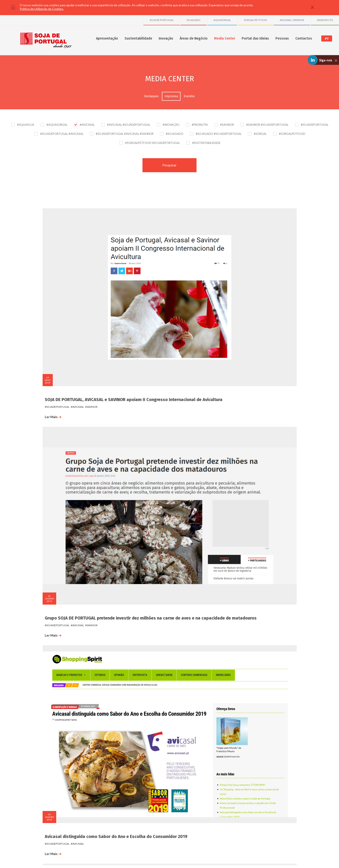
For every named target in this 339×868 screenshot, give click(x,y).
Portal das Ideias (255, 38)
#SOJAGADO (175, 134)
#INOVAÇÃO (171, 125)
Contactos (304, 38)
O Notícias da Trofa (193, 561)
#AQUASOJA (26, 125)
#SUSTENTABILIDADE (206, 143)
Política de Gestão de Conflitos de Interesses (211, 859)
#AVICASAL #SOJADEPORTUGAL (129, 125)
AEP (110, 461)
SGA (77, 778)
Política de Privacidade (46, 859)
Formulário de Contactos (282, 774)
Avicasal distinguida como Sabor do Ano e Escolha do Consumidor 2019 (200, 265)
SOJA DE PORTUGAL (162, 20)
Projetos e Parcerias (125, 774)
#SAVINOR (227, 125)
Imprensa (171, 96)
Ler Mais (47, 293)
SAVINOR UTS (325, 20)
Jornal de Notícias (124, 661)
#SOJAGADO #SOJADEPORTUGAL (219, 134)
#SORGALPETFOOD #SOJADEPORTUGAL (153, 143)
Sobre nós (41, 769)
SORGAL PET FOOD (255, 20)
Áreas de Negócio (194, 38)
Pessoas (282, 38)
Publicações (120, 778)
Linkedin (288, 840)
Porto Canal (185, 461)
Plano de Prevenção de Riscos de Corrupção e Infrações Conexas (147, 859)
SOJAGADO (193, 20)
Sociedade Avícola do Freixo (246, 810)
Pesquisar (169, 165)
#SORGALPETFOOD (292, 134)
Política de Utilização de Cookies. (42, 9)
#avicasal (71, 283)
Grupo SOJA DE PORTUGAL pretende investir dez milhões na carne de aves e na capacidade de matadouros (136, 268)
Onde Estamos (277, 769)
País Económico (257, 260)
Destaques (151, 96)
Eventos (189, 96)
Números (41, 774)
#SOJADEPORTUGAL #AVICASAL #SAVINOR (125, 134)
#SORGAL (260, 134)
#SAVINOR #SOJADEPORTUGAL (267, 125)
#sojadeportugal (51, 283)
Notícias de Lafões (57, 561)
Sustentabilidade (138, 38)
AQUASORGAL (222, 20)
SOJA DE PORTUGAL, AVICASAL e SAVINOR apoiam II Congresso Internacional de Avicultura (68, 268)
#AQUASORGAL (57, 125)
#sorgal (138, 468)
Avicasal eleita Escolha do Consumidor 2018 (200, 363)
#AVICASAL (87, 125)
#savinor (85, 283)
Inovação (166, 38)
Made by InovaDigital (294, 862)
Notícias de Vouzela (58, 661)
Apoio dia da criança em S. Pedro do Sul (133, 363)
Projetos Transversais (126, 783)
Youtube (300, 840)
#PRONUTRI (200, 125)
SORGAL (234, 778)
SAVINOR (235, 783)
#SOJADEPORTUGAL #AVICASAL (62, 134)
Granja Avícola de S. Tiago (245, 796)
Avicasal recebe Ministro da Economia (66, 363)
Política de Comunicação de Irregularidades (85, 859)
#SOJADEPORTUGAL (315, 125)
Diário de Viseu (53, 461)
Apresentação (107, 38)
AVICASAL (235, 774)
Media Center (225, 38)
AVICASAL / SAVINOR (292, 20)
